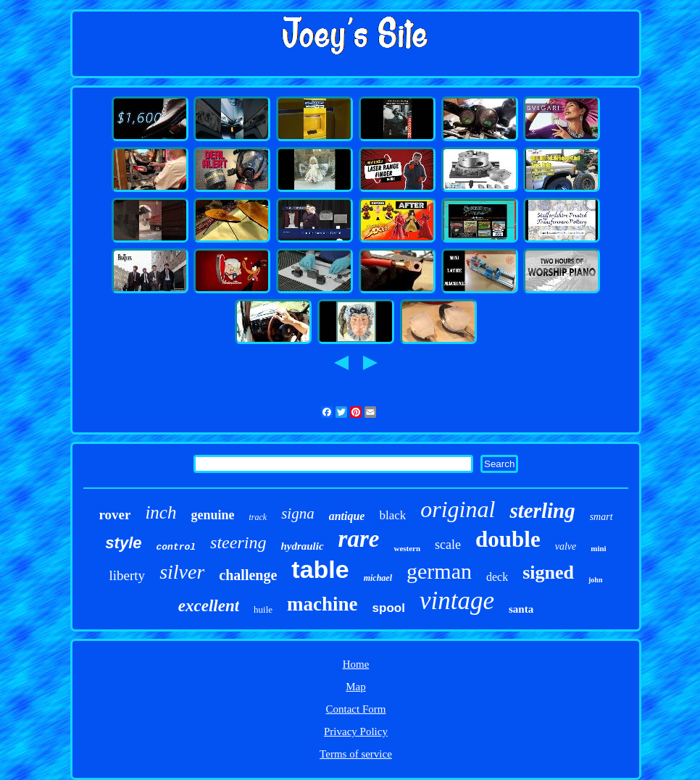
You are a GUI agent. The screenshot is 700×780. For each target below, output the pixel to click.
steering (238, 542)
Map (356, 687)
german (439, 571)
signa (298, 513)
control (176, 547)
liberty (128, 575)
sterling (542, 511)
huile (263, 609)
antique (347, 516)
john (595, 580)
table (320, 569)
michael (378, 578)
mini (598, 548)
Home (356, 664)
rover (114, 515)
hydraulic (302, 546)
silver (182, 572)
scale (448, 545)
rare (359, 539)
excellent (209, 606)
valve (566, 546)
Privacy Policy (356, 731)
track (258, 517)
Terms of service (356, 754)
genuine (212, 515)
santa (521, 609)
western (407, 548)
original (458, 509)
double (508, 539)
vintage (457, 601)
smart (601, 517)
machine (322, 604)
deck (497, 577)
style (123, 543)
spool (389, 608)
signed (548, 573)
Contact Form (356, 709)
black (392, 515)
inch (161, 512)
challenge (248, 575)
